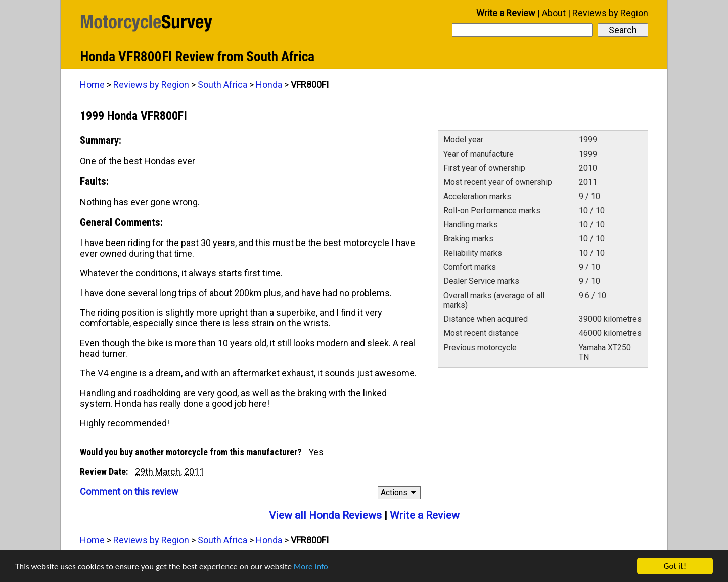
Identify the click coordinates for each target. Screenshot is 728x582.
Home (92, 85)
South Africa (222, 85)
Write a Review (506, 13)
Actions (400, 492)
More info (311, 567)
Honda (269, 85)
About (554, 13)
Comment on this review (129, 491)
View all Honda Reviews (325, 515)
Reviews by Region (610, 13)
